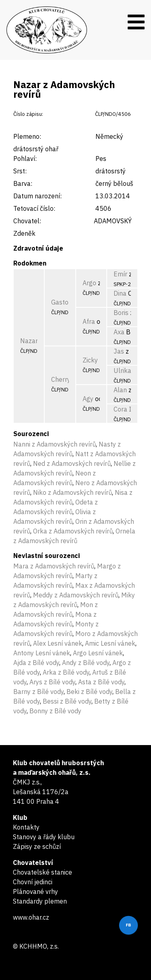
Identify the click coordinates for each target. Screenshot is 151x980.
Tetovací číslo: (34, 208)
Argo (89, 283)
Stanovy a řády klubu (44, 837)
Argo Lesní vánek (98, 653)
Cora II (124, 409)
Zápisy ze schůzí (37, 846)
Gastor (61, 302)
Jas (119, 351)
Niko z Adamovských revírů (72, 492)
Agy (88, 399)
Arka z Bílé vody (66, 672)
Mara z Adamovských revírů (54, 566)
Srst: (20, 171)
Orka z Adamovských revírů (73, 531)
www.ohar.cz (31, 917)
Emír (120, 274)
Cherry (61, 379)
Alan (120, 390)
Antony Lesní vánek (42, 653)
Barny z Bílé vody (38, 692)
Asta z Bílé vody (101, 682)
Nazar (29, 341)
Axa (119, 332)
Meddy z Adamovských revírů (76, 595)
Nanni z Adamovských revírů (55, 444)
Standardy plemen (40, 901)
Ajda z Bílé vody (36, 663)
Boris (121, 313)
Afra (89, 321)
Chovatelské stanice (42, 872)
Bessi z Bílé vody (67, 701)
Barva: (23, 183)
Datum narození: (37, 196)
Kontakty (26, 827)
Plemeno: (27, 136)
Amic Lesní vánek (110, 643)
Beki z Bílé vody (89, 692)
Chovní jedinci (33, 882)
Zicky (90, 360)
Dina (120, 293)
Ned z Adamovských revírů (72, 463)
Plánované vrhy (35, 891)
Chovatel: (27, 221)
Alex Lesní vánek (58, 643)
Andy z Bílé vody (86, 663)
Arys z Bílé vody (52, 682)
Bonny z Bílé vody (55, 711)
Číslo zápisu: (28, 114)
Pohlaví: (25, 159)
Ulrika (122, 371)
